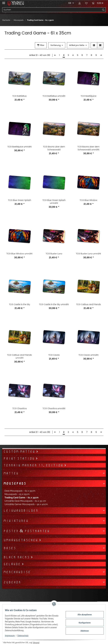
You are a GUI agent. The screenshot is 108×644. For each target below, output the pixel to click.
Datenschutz (25, 636)
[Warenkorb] (98, 3)
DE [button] (70, 3)
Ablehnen (83, 631)
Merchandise (17, 572)
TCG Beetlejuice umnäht (20, 147)
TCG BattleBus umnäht (54, 96)
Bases (10, 548)
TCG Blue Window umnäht (19, 254)
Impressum (12, 636)
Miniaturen (16, 521)
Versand (36, 643)
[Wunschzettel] (86, 3)
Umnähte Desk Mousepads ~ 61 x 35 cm (25, 501)
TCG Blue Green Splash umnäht (54, 202)
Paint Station (20, 458)
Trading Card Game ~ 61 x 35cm (22, 498)
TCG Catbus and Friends (89, 304)
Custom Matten (20, 452)
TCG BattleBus (19, 96)
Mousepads (15, 483)
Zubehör (12, 582)
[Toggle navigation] (4, 2)
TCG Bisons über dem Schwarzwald (54, 148)
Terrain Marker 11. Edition (34, 465)
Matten (11, 473)
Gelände (13, 564)
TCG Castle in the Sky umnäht (54, 304)
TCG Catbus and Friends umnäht (19, 356)
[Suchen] (52, 10)
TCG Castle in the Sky (20, 304)
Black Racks (17, 557)
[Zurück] (55, 55)
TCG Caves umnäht (89, 355)
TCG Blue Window (88, 200)
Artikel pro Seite (77, 45)
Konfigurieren (83, 623)
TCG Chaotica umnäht (54, 408)
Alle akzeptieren (83, 615)
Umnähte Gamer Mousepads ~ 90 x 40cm (26, 504)
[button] (80, 3)
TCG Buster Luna (54, 254)
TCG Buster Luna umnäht (88, 254)
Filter (41, 45)
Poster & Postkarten (26, 531)
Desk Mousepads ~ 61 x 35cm (20, 491)
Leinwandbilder (21, 511)
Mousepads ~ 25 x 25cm (17, 494)
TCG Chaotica (19, 408)
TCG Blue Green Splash (20, 200)
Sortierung (56, 45)
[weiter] (101, 55)
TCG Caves (54, 355)
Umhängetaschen (21, 540)
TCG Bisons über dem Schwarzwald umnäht (88, 148)
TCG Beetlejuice (89, 96)
